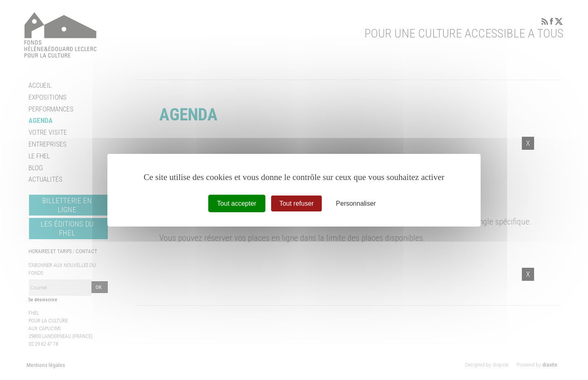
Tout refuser (296, 203)
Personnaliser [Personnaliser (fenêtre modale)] (356, 203)
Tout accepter (237, 203)
